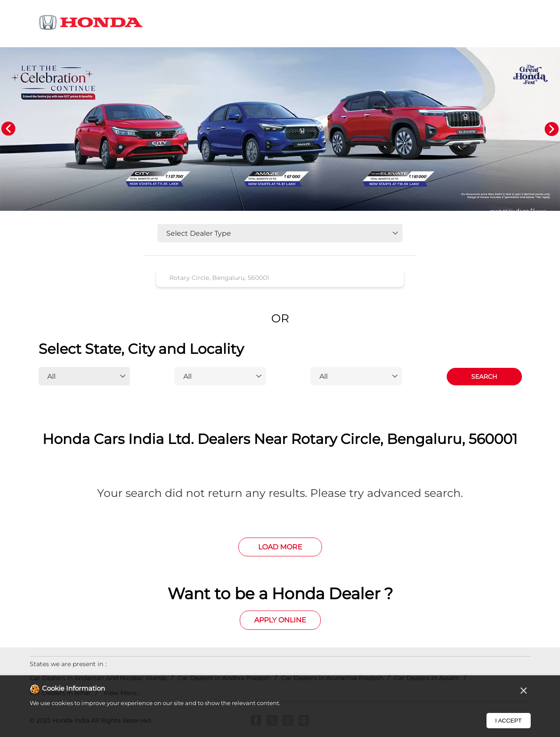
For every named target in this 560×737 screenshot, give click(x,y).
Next (552, 129)
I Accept (509, 721)
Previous (8, 129)
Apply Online (280, 620)
